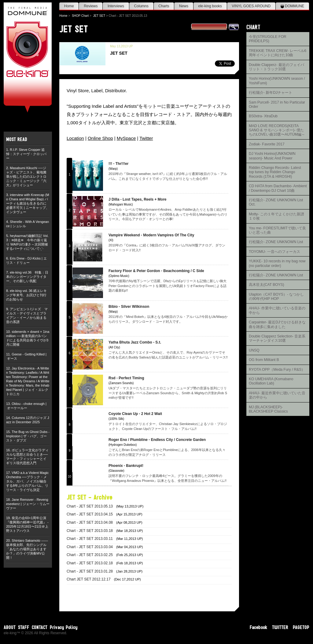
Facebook (259, 627)
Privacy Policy (64, 627)
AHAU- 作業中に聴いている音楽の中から (277, 310)
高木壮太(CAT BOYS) (267, 285)
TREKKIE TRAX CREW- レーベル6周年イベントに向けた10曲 (278, 53)
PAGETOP (301, 627)
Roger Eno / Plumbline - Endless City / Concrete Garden (157, 440)
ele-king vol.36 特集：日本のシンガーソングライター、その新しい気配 (27, 277)
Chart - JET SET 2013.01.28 (90, 571)
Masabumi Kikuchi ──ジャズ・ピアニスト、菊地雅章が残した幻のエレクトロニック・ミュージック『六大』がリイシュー (26, 176)
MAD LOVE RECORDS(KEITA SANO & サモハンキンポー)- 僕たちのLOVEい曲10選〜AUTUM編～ (277, 130)
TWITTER (280, 627)
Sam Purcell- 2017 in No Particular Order (277, 104)
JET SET (99, 16)
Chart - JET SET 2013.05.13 (90, 506)
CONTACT (40, 627)
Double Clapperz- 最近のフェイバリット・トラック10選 (276, 67)
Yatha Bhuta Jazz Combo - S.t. (135, 342)
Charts (164, 6)
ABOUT (10, 627)
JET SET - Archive (90, 497)
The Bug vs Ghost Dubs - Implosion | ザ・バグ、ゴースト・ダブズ (28, 436)
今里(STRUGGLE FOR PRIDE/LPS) (268, 39)
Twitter (146, 138)
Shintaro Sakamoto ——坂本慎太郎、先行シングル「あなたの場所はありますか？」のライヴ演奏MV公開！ (27, 549)
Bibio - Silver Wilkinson (129, 307)
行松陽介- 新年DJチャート (271, 93)
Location (75, 138)
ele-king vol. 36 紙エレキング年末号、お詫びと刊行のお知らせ (26, 295)
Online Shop (100, 138)
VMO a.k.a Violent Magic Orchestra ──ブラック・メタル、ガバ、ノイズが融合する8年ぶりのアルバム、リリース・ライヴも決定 (27, 481)
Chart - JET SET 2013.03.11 (90, 539)
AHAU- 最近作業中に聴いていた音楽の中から (277, 395)
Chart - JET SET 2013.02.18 (90, 563)
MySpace (126, 138)
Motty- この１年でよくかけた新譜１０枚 (276, 216)
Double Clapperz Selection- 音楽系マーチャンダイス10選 (277, 338)
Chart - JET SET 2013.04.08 (90, 522)
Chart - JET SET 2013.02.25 (90, 555)
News (184, 6)
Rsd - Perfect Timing (126, 378)
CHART (253, 27)
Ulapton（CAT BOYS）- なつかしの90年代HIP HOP (276, 297)
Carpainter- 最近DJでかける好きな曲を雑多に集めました (277, 324)
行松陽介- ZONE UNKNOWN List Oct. (276, 202)
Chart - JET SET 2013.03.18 (90, 531)
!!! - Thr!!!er (118, 164)
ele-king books (210, 6)
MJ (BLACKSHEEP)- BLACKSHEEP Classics (268, 409)
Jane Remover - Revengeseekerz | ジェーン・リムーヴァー (28, 504)
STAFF (24, 627)
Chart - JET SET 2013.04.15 (90, 514)
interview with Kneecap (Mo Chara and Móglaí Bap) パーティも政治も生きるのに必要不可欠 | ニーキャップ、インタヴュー (28, 203)
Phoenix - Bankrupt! (126, 466)
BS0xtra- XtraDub (263, 116)
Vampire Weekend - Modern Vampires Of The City (151, 235)
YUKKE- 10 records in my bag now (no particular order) (277, 263)
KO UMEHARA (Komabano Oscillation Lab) (271, 381)
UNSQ (254, 350)
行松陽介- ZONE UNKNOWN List (276, 242)
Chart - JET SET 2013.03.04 (90, 547)
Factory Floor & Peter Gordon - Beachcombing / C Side (156, 271)
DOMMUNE (293, 6)
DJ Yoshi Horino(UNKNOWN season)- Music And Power (272, 156)
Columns (141, 6)
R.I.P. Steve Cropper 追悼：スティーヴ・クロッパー (26, 154)
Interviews (116, 6)
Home (69, 6)
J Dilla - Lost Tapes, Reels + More (138, 199)
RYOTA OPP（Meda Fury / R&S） (277, 369)
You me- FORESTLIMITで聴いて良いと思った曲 (277, 230)
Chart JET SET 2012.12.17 (89, 579)
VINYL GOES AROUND (251, 6)
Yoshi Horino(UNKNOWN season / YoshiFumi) (277, 81)
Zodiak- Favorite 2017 (267, 144)
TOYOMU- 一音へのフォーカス (274, 252)
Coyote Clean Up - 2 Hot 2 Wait (135, 414)
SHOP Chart (80, 16)
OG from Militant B (264, 360)
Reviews (91, 6)
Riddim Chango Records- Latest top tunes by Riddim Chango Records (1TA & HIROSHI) (275, 172)
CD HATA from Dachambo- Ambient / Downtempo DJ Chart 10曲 (278, 188)
